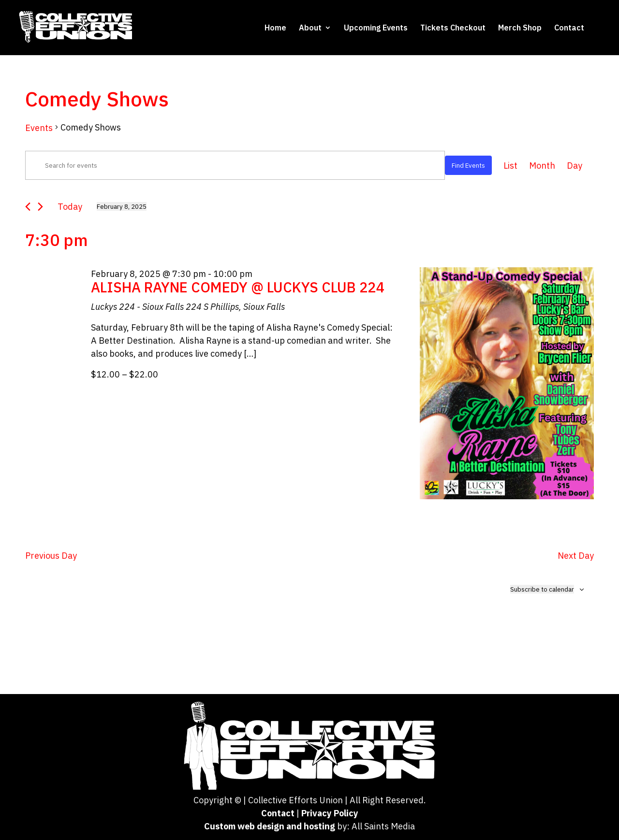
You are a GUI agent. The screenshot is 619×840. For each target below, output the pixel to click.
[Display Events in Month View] (542, 166)
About (310, 28)
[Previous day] (28, 207)
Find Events (468, 165)
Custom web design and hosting (270, 826)
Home (275, 28)
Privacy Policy (330, 813)
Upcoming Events (376, 28)
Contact (569, 28)
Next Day (576, 556)
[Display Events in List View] (510, 166)
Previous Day (51, 556)
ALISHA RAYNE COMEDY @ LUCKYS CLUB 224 (237, 287)
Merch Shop (520, 28)
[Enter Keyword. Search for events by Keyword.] (235, 165)
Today (70, 207)
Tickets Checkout (453, 28)
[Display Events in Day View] (575, 166)
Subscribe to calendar (542, 589)
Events (39, 128)
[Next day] (40, 207)
